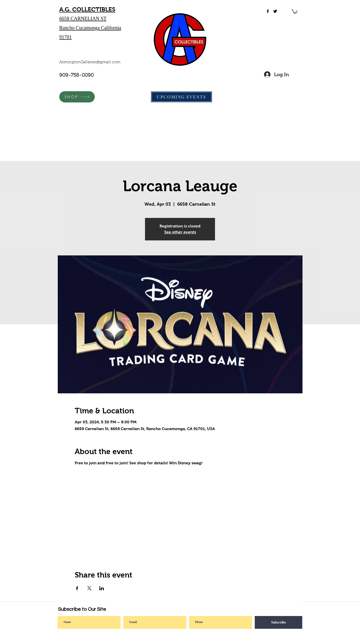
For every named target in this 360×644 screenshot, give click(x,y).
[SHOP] (77, 97)
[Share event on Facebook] (77, 588)
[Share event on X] (89, 588)
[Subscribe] (278, 622)
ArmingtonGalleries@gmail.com (90, 62)
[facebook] (268, 11)
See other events (180, 232)
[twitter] (275, 11)
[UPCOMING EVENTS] (181, 97)
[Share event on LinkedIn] (102, 588)
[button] (294, 11)
